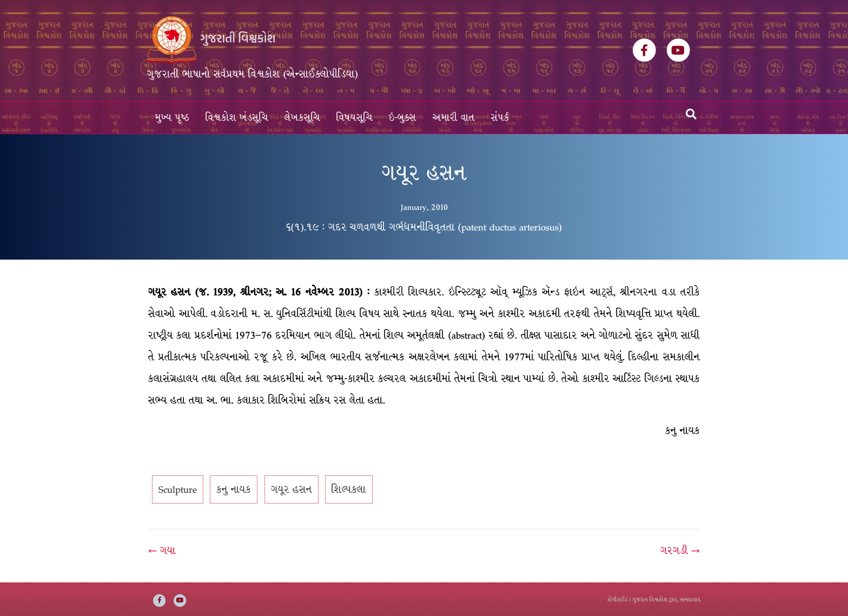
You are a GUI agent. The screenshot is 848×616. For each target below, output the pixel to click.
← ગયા (162, 551)
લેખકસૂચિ (302, 118)
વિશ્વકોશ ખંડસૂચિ (237, 118)
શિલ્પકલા (349, 489)
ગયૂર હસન (291, 489)
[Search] (691, 114)
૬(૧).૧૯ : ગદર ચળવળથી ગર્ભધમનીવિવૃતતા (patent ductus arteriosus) (424, 227)
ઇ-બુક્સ (403, 118)
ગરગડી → (680, 551)
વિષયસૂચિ (355, 118)
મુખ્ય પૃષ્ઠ (172, 118)
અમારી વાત (454, 118)
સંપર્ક (500, 118)
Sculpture (178, 489)
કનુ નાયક (234, 489)
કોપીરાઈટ (618, 600)
